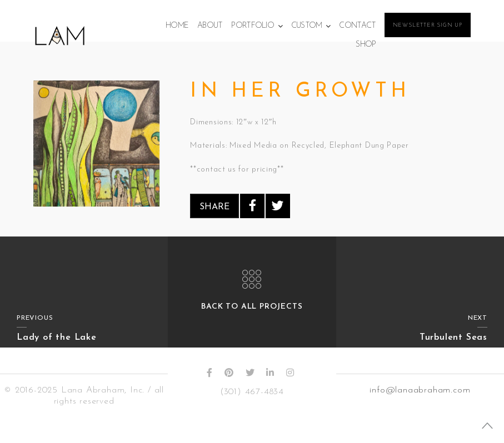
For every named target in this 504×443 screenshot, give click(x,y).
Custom (307, 26)
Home (177, 26)
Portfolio (253, 26)
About (210, 26)
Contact (357, 26)
